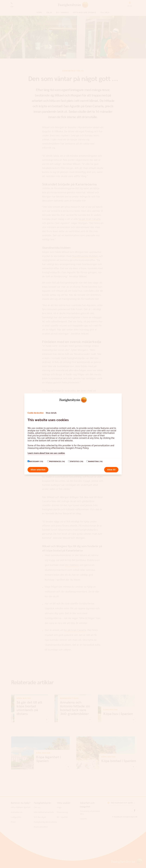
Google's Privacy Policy (77, 448)
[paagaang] (28, 461)
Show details (51, 413)
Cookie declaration (36, 413)
